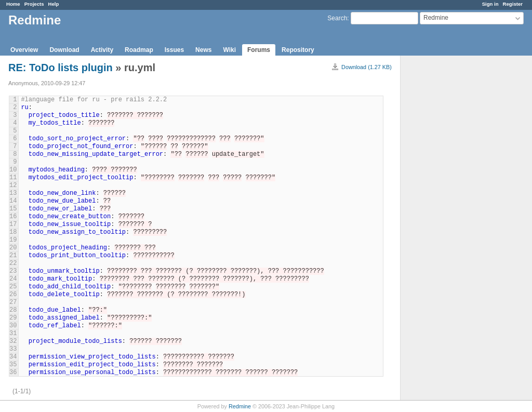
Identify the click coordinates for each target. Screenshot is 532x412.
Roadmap (139, 50)
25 (13, 287)
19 (13, 240)
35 (13, 365)
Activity (102, 50)
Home (13, 4)
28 (13, 310)
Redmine (240, 406)
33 (13, 349)
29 (13, 318)
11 (13, 178)
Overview (24, 50)
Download (64, 50)
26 (13, 295)
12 (13, 185)
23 (13, 271)
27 (13, 302)
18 (13, 232)
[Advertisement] (453, 219)
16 (13, 217)
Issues (174, 50)
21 (13, 256)
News (203, 50)
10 (13, 170)
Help (54, 4)
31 (13, 334)
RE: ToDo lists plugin (62, 68)
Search (337, 18)
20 (13, 248)
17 (13, 224)
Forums (259, 50)
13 (13, 193)
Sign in (490, 4)
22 (13, 263)
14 (13, 201)
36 (13, 373)
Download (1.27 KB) (367, 67)
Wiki (229, 50)
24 (13, 279)
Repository (298, 50)
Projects (34, 4)
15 (13, 209)
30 (13, 326)
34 (13, 357)
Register (513, 4)
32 (13, 341)
